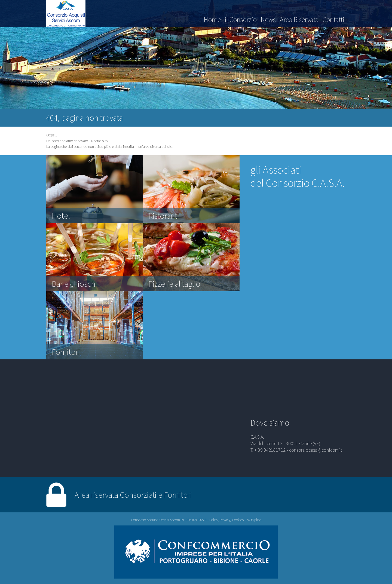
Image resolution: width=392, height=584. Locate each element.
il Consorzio (241, 19)
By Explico (254, 520)
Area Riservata (299, 19)
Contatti (333, 19)
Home (212, 19)
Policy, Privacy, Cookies (226, 520)
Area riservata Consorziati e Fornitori (133, 495)
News (268, 19)
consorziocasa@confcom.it (316, 450)
